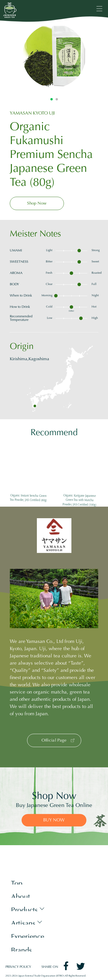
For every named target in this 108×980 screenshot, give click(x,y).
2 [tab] (57, 99)
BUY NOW (54, 820)
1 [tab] (52, 99)
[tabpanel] (54, 56)
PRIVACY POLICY (18, 967)
